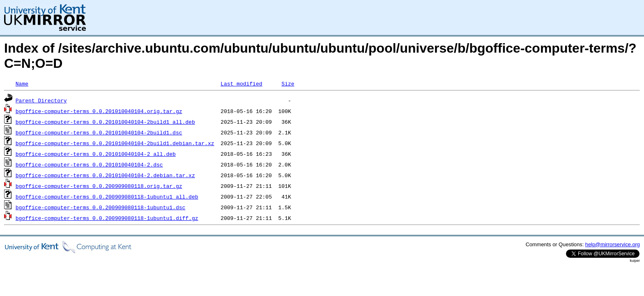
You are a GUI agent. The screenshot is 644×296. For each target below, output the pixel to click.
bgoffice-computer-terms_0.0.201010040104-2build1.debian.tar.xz (115, 143)
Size (288, 83)
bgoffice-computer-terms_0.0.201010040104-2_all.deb (96, 154)
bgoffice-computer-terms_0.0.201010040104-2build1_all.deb (105, 122)
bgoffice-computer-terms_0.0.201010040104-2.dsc (89, 164)
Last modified (241, 83)
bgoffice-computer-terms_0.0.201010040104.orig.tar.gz (99, 111)
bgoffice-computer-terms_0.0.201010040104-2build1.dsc (99, 132)
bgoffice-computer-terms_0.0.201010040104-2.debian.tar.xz (105, 175)
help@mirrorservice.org (613, 244)
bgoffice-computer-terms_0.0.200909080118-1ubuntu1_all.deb (107, 197)
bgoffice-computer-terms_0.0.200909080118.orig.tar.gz (99, 186)
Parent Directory (41, 100)
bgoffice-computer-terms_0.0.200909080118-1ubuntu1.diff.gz (107, 218)
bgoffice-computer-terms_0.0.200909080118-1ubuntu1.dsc (100, 207)
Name (22, 83)
